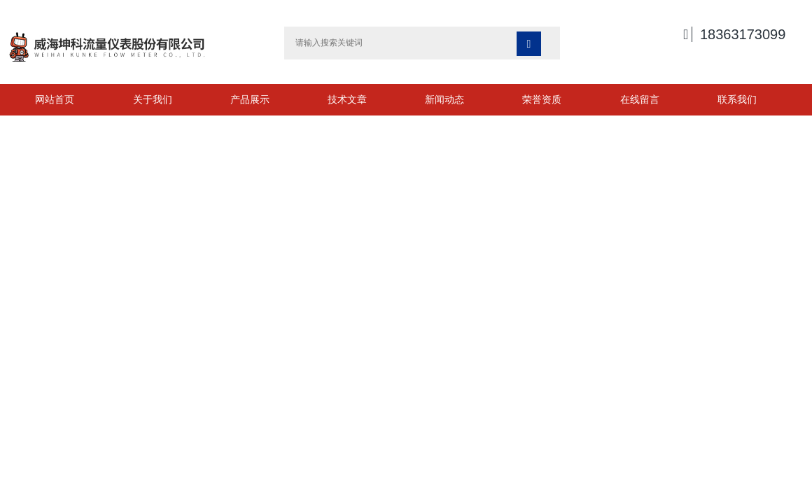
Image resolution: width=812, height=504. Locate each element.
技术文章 (347, 99)
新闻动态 (444, 99)
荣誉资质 (542, 99)
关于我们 (153, 99)
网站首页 (55, 99)
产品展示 (250, 99)
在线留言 (640, 99)
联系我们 (737, 99)
